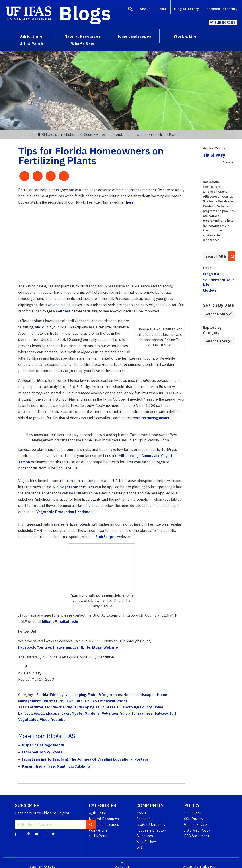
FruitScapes (106, 537)
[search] (231, 256)
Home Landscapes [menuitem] (134, 36)
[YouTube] (37, 834)
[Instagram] (54, 834)
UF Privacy (193, 813)
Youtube (58, 720)
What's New (146, 842)
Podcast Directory (222, 9)
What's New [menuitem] (83, 44)
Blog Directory (187, 9)
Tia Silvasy (214, 155)
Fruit (100, 707)
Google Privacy (196, 824)
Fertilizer (36, 707)
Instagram (62, 647)
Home (162, 9)
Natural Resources (104, 819)
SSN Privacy (194, 819)
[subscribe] (91, 824)
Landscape (50, 713)
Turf (79, 701)
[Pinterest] (28, 834)
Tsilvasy (161, 713)
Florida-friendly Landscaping (70, 707)
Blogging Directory (151, 824)
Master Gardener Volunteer (95, 713)
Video (45, 720)
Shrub (125, 713)
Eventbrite (82, 647)
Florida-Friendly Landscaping (61, 695)
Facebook (27, 647)
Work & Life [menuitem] (185, 36)
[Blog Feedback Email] (45, 834)
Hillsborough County (136, 456)
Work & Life (98, 830)
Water (122, 701)
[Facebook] (16, 834)
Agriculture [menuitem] (31, 36)
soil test (63, 311)
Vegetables (28, 720)
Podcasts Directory (152, 830)
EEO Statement (197, 836)
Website (111, 647)
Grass (111, 707)
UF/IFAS (210, 290)
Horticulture (53, 701)
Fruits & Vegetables (105, 695)
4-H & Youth (99, 836)
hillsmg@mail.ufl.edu (60, 621)
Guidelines (145, 836)
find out (41, 327)
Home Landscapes (140, 695)
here (130, 202)
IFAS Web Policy (197, 830)
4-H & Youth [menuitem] (31, 44)
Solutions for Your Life (218, 282)
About (145, 9)
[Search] (130, 10)
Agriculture (97, 813)
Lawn (69, 701)
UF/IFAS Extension (99, 701)
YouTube (44, 647)
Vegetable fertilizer (77, 487)
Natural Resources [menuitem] (83, 36)
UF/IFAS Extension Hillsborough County (64, 134)
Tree (149, 713)
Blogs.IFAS (212, 274)
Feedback (144, 819)
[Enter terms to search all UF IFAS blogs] (216, 256)
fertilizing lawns (155, 418)
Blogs (85, 13)
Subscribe (225, 22)
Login (140, 847)
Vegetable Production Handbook (64, 512)
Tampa (137, 713)
